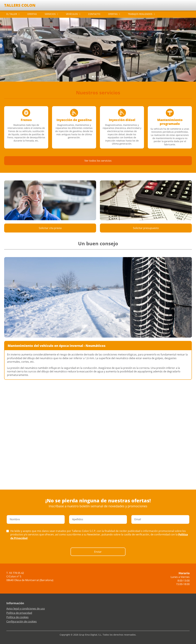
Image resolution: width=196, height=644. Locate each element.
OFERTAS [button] (113, 14)
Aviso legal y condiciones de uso (26, 609)
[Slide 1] (95, 77)
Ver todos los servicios (98, 161)
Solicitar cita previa (50, 228)
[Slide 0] (93, 77)
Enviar (98, 552)
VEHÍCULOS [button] (72, 14)
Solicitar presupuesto (146, 228)
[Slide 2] (98, 77)
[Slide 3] (101, 77)
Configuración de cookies (22, 621)
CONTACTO (94, 14)
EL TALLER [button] (12, 14)
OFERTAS (32, 14)
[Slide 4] (103, 77)
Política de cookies (17, 617)
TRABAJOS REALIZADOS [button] (140, 14)
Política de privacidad (19, 613)
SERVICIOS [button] (50, 14)
